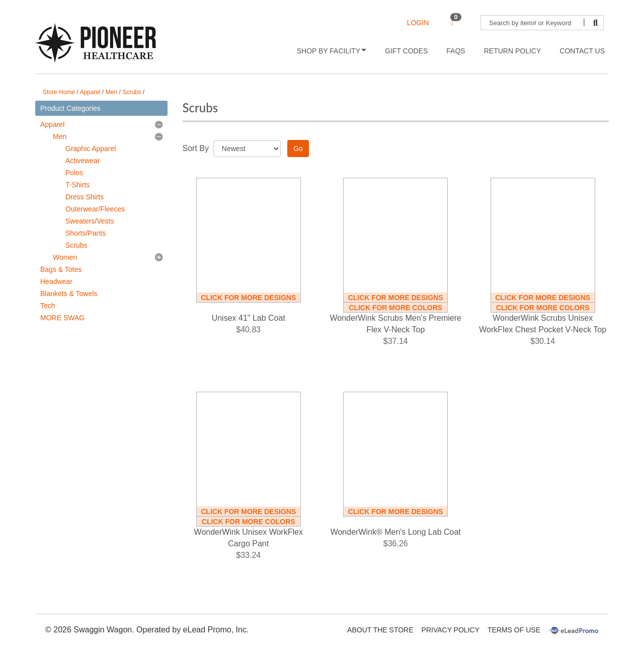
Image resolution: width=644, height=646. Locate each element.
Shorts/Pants (86, 233)
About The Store (380, 630)
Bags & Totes (61, 269)
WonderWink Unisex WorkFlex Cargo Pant (249, 538)
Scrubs (132, 92)
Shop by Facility (332, 51)
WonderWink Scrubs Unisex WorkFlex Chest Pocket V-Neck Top (543, 324)
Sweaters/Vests (90, 221)
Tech (48, 306)
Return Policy (513, 51)
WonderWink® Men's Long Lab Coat (396, 532)
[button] (159, 124)
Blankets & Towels (69, 294)
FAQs (456, 51)
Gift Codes (406, 51)
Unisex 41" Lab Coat (249, 318)
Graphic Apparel (91, 149)
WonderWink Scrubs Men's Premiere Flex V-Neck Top (395, 324)
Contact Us (582, 51)
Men (111, 92)
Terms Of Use (514, 630)
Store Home (59, 92)
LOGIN (418, 23)
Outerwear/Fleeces (95, 209)
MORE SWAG (62, 318)
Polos (74, 173)
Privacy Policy (451, 630)
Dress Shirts (85, 197)
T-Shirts (77, 185)
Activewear (83, 161)
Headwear (56, 281)
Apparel (90, 92)
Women (65, 257)
